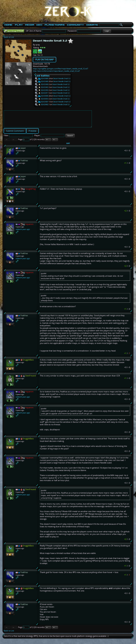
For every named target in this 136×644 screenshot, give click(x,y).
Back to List (9, 37)
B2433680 (42, 78)
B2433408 (42, 84)
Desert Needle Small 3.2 (62, 78)
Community (75, 25)
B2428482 (42, 104)
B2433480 (42, 81)
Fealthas (24, 164)
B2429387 (42, 102)
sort (68, 146)
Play (19, 25)
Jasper (23, 151)
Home (8, 25)
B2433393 (42, 90)
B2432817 (42, 93)
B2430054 (42, 99)
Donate (92, 25)
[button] (107, 31)
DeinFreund (30, 379)
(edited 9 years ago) (23, 233)
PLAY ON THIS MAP (44, 60)
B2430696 (42, 96)
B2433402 (42, 87)
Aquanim (29, 227)
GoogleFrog (30, 192)
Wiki (39, 25)
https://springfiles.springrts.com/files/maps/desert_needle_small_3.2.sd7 (60, 69)
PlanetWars (55, 25)
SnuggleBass (28, 363)
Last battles (42, 76)
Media (30, 25)
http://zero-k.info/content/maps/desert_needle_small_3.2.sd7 (56, 71)
